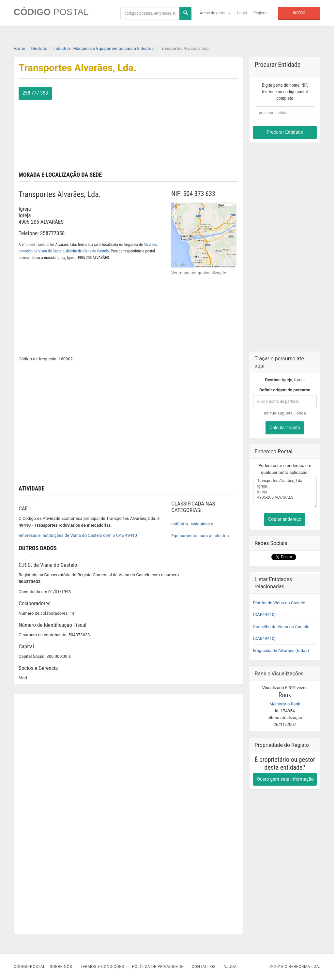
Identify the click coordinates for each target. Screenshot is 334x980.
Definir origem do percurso (285, 390)
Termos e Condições (102, 967)
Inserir (299, 13)
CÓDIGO (51, 12)
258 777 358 (35, 93)
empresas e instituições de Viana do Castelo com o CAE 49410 (78, 535)
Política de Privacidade (158, 967)
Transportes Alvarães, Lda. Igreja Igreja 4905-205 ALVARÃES (285, 492)
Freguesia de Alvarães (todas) (281, 650)
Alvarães (150, 245)
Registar (261, 13)
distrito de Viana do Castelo (88, 251)
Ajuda (230, 967)
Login (242, 13)
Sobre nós (61, 967)
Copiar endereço (285, 519)
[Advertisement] (185, 128)
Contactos (203, 967)
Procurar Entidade (285, 132)
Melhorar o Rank (285, 704)
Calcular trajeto (285, 428)
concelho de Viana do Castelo (41, 251)
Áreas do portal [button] (215, 13)
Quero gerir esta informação (285, 779)
